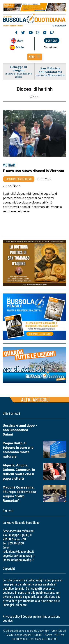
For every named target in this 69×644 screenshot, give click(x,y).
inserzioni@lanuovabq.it (18, 560)
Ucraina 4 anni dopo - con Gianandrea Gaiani (20, 430)
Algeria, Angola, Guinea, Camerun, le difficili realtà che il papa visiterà (19, 472)
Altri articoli (35, 399)
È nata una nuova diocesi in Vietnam (33, 171)
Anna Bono (12, 186)
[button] (35, 57)
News (20, 40)
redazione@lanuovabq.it (18, 551)
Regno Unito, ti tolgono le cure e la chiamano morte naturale (18, 450)
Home (34, 96)
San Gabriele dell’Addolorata (50, 70)
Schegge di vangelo (19, 68)
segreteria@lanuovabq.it (19, 555)
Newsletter (51, 47)
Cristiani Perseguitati (19, 179)
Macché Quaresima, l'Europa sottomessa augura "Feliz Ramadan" (20, 494)
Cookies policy (32, 616)
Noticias (20, 47)
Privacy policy (12, 616)
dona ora (52, 40)
